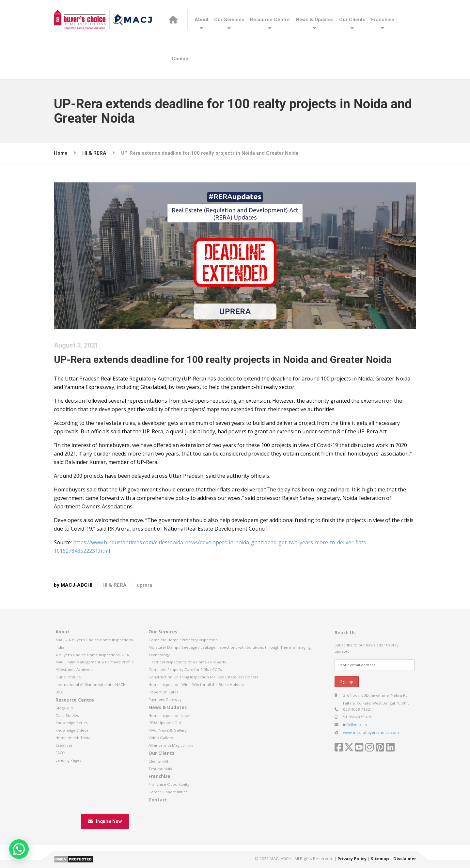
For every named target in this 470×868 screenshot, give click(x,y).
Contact (181, 59)
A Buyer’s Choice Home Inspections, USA (92, 655)
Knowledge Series (72, 723)
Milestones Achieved (74, 669)
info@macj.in (355, 725)
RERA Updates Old (165, 723)
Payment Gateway (165, 699)
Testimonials (160, 769)
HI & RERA (115, 585)
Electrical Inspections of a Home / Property (187, 662)
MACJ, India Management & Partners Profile (95, 662)
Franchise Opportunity (169, 784)
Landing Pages (68, 760)
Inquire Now (105, 821)
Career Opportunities (168, 792)
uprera (144, 585)
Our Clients (352, 20)
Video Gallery (161, 738)
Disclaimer (405, 859)
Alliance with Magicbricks (171, 745)
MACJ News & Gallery (168, 730)
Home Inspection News (170, 715)
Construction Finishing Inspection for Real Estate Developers (204, 677)
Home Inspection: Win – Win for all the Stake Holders (196, 684)
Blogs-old (64, 708)
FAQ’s (61, 753)
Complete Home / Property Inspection (183, 640)
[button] (19, 849)
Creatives (64, 745)
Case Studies (67, 715)
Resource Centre (270, 20)
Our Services (229, 20)
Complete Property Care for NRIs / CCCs (185, 669)
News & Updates (315, 20)
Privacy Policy (352, 859)
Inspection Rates (164, 692)
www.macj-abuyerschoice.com (371, 732)
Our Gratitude (68, 677)
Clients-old (158, 761)
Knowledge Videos (72, 730)
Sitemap (380, 859)
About (202, 20)
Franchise (383, 20)
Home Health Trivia (73, 738)
